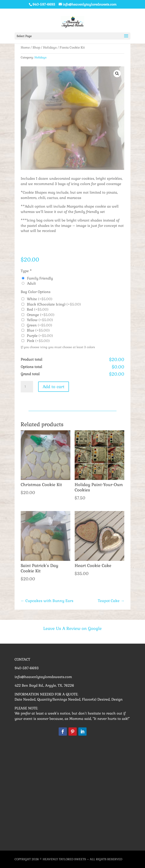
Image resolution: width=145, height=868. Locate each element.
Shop (36, 48)
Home (25, 48)
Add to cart (54, 387)
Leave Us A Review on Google (72, 628)
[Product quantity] (27, 387)
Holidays (50, 48)
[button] (117, 74)
